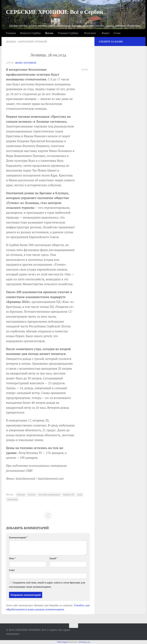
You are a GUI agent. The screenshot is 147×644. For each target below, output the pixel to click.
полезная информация (49, 494)
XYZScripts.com (84, 642)
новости (32, 494)
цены (80, 494)
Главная (11, 33)
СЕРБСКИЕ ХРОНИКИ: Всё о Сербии (55, 12)
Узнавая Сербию (68, 33)
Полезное (90, 33)
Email (54, 558)
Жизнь (49, 33)
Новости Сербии (30, 33)
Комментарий (18, 537)
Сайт (12, 570)
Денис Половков (26, 63)
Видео (106, 33)
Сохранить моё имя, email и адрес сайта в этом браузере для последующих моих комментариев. (47, 585)
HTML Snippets (63, 642)
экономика (12, 499)
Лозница (21, 494)
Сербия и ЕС (69, 494)
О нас (117, 33)
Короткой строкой (33, 41)
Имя (12, 558)
